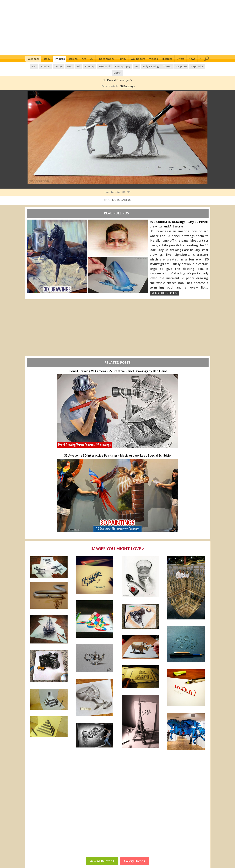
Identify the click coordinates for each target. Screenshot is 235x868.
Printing (84, 66)
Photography (106, 59)
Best (29, 66)
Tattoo (160, 66)
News (192, 59)
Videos (153, 59)
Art (84, 59)
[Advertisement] (118, 28)
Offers (180, 59)
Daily (47, 59)
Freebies (167, 59)
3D (92, 59)
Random (41, 66)
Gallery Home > (135, 855)
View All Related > (102, 855)
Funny (123, 59)
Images (60, 59)
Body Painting (144, 66)
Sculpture (173, 66)
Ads (73, 66)
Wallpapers (138, 59)
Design (73, 59)
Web (64, 66)
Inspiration (189, 66)
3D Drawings (127, 79)
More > (204, 66)
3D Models (99, 66)
